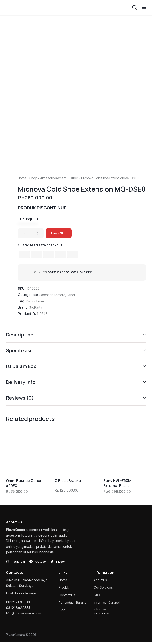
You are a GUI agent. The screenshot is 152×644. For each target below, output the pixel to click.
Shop (33, 178)
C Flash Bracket (69, 481)
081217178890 (59, 272)
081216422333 (82, 272)
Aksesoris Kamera (53, 178)
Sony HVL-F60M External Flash (117, 484)
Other (74, 178)
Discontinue (35, 301)
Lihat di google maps (22, 594)
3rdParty (36, 308)
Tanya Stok (59, 233)
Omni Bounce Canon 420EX (24, 484)
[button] (144, 7)
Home (22, 178)
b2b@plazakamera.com (24, 614)
